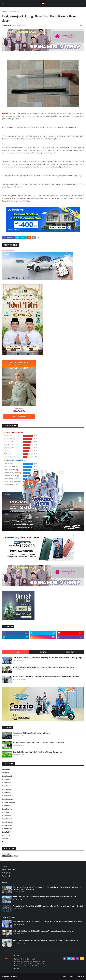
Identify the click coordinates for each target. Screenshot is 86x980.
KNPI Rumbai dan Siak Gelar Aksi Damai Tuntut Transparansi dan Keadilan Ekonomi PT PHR (45, 897)
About (64, 977)
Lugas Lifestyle (7, 809)
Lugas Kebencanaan (8, 802)
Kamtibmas (6, 773)
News (4, 842)
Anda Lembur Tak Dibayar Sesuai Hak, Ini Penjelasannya (32, 733)
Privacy (71, 977)
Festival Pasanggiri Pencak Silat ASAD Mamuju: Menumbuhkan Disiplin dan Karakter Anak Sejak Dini (48, 906)
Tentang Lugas (7, 873)
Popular (16, 652)
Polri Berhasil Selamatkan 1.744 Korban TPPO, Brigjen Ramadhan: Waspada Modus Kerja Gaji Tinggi (47, 658)
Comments (70, 652)
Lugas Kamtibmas (14, 12)
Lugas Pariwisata (8, 822)
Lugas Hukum (7, 793)
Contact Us (80, 977)
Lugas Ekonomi (7, 786)
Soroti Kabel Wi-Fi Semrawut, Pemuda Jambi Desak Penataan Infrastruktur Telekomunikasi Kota (46, 677)
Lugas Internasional (8, 796)
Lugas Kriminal (7, 806)
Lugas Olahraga (7, 816)
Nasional (5, 839)
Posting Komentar (8, 251)
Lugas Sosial (6, 835)
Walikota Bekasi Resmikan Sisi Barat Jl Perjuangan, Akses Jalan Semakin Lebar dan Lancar (44, 667)
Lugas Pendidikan (8, 825)
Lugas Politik (6, 832)
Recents (43, 652)
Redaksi (4, 866)
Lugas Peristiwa (7, 829)
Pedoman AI (6, 876)
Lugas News (6, 779)
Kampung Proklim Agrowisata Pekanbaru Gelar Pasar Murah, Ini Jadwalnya (39, 742)
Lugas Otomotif (7, 819)
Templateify (14, 977)
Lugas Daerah (7, 783)
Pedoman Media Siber (9, 869)
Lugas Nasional (7, 776)
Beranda (5, 12)
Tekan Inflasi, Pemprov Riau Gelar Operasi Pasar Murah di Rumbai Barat (38, 752)
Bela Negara (6, 769)
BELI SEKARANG (19, 417)
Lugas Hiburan (7, 789)
